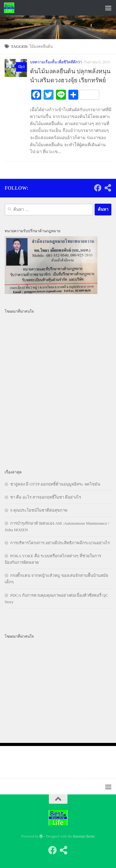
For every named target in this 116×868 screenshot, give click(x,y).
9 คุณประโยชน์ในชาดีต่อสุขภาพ (39, 510)
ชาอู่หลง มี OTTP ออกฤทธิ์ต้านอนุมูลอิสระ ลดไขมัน (55, 484)
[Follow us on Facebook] (98, 188)
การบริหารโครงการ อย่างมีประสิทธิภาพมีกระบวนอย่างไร (60, 543)
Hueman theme (84, 836)
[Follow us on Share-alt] (108, 188)
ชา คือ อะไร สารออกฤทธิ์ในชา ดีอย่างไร (46, 497)
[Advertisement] (58, 95)
